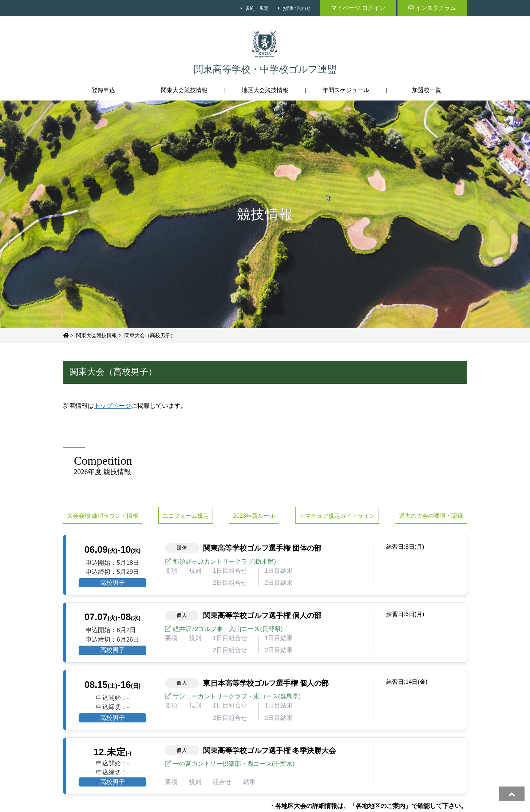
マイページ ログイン (358, 8)
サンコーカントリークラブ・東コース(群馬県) (237, 696)
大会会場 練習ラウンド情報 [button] (103, 516)
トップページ (112, 406)
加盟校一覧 (427, 90)
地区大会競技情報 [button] (265, 90)
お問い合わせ (297, 8)
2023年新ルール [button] (254, 516)
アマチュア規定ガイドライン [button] (337, 516)
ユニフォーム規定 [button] (186, 516)
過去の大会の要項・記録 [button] (431, 516)
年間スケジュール (346, 90)
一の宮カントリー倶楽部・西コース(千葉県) (234, 764)
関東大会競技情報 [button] (184, 90)
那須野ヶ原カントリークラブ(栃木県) (224, 562)
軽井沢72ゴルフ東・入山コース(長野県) (228, 629)
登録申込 (103, 90)
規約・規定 (257, 8)
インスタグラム (432, 8)
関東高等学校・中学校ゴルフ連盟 (265, 69)
